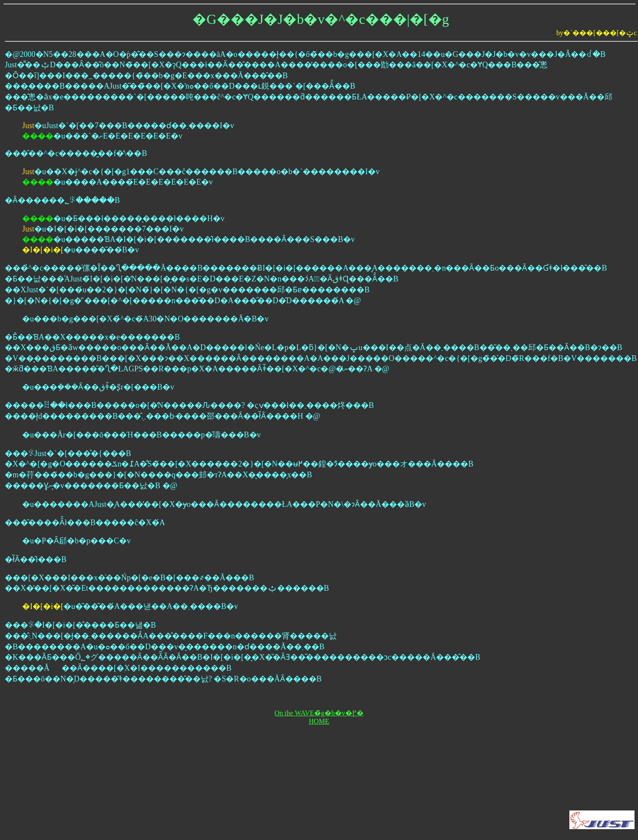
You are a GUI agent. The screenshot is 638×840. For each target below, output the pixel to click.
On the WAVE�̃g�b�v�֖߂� (319, 713)
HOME (319, 721)
